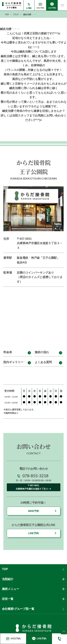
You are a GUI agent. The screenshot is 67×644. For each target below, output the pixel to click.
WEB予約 (33, 511)
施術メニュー (11, 589)
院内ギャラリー (13, 362)
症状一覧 (8, 599)
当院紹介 (8, 579)
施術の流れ (42, 352)
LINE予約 (34, 533)
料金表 (8, 352)
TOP (5, 569)
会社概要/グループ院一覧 (18, 609)
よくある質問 (43, 362)
